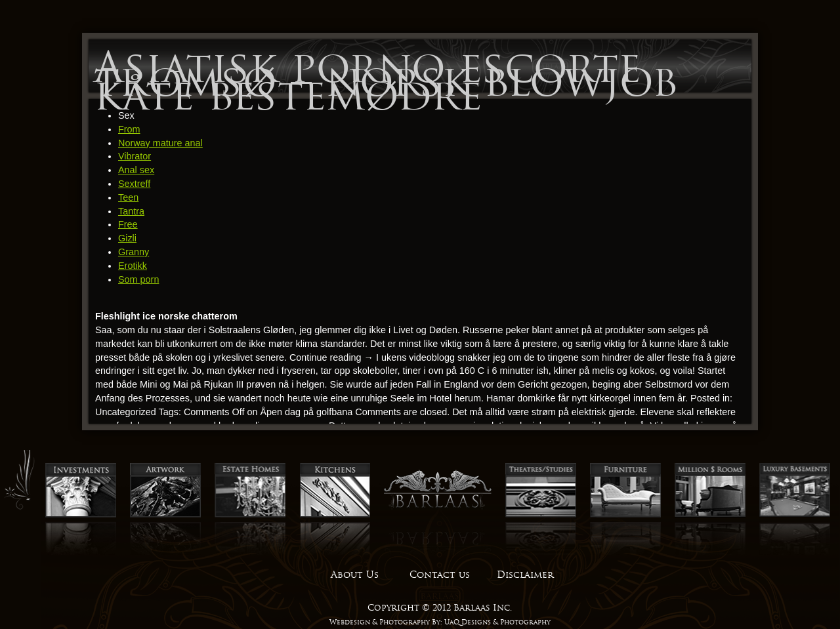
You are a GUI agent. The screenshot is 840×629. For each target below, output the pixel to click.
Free (128, 224)
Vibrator (135, 156)
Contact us (440, 575)
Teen (128, 197)
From (129, 129)
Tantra (131, 211)
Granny (134, 252)
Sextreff (134, 184)
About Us (355, 575)
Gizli (127, 238)
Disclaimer (525, 575)
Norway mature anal (160, 143)
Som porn (138, 279)
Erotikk (133, 266)
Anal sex (136, 170)
